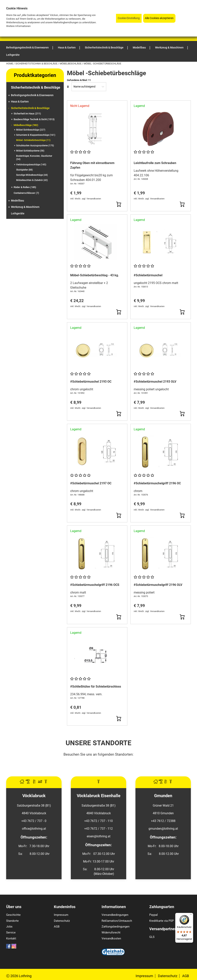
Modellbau (18, 201)
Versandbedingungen (115, 915)
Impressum (61, 915)
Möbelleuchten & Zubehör (32, 180)
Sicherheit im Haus (27, 114)
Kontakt (11, 938)
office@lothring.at (34, 829)
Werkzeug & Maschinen (25, 207)
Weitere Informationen (18, 26)
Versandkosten (111, 938)
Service (11, 933)
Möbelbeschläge (71, 64)
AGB (57, 927)
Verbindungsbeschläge (31, 165)
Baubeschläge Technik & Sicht (34, 119)
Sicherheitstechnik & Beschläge (37, 64)
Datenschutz (62, 921)
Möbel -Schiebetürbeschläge (33, 140)
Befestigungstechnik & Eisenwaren (32, 95)
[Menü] (191, 915)
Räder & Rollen (25, 187)
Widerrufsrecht (111, 933)
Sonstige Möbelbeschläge (32, 175)
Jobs (9, 927)
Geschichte (13, 915)
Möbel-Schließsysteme (30, 151)
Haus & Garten (20, 102)
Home (10, 64)
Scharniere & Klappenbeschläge (36, 135)
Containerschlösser (26, 193)
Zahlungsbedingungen (116, 927)
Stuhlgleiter (24, 170)
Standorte (12, 921)
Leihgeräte (18, 214)
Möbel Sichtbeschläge (31, 130)
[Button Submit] (119, 204)
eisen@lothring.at (99, 836)
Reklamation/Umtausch (117, 921)
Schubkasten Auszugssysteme (35, 146)
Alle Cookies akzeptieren (159, 18)
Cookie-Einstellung (129, 18)
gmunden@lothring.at (163, 829)
